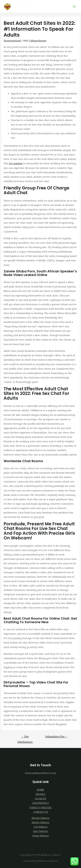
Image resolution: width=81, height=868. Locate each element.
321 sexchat (16, 163)
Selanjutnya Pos (56, 737)
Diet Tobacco (40, 831)
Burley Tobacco (40, 822)
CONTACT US (41, 812)
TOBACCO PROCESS (40, 807)
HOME (41, 790)
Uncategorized (12, 41)
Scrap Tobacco (41, 836)
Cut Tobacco (40, 827)
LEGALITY (41, 798)
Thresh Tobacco (40, 818)
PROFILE (41, 794)
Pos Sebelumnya (25, 737)
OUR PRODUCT (40, 803)
